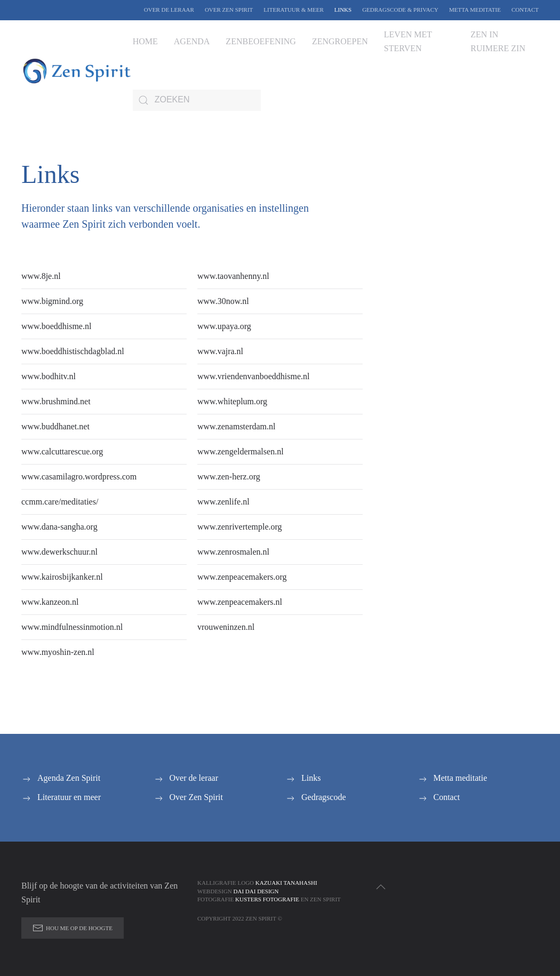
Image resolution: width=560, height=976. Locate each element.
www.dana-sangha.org (59, 527)
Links (343, 10)
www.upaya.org (224, 326)
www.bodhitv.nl (49, 376)
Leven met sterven (408, 41)
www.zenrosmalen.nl (233, 552)
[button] (381, 887)
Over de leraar (169, 10)
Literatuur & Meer (293, 10)
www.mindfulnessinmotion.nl (72, 627)
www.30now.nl (223, 301)
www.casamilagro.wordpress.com (79, 477)
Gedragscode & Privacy (400, 10)
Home (145, 41)
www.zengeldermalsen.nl (241, 451)
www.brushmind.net (56, 401)
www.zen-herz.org (229, 477)
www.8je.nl (41, 276)
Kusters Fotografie (267, 899)
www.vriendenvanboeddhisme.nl (253, 376)
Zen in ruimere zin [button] (498, 41)
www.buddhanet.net (55, 426)
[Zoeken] (197, 100)
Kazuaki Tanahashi (286, 883)
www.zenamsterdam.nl (236, 426)
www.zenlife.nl (223, 502)
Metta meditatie (475, 10)
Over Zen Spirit (229, 10)
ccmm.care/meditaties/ (60, 502)
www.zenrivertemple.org (240, 527)
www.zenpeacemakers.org (242, 577)
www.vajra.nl (220, 351)
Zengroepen (340, 41)
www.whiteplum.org (232, 401)
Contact (525, 10)
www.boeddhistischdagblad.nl (73, 351)
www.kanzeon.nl (50, 602)
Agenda (192, 41)
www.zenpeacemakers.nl (240, 602)
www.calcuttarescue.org (62, 451)
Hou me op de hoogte (73, 928)
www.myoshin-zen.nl (58, 652)
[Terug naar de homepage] (77, 71)
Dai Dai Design (256, 891)
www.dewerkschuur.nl (59, 552)
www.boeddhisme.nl (56, 326)
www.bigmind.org (52, 301)
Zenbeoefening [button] (261, 41)
